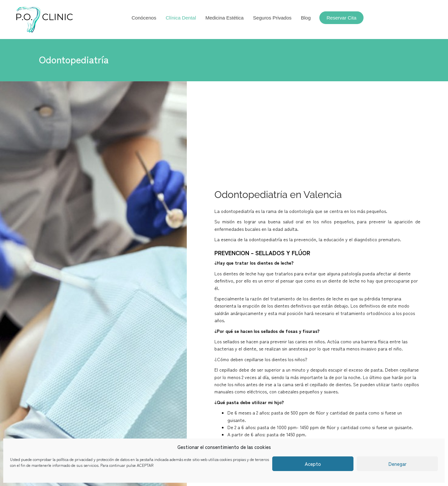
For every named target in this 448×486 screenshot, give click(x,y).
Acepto (313, 464)
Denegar (397, 464)
